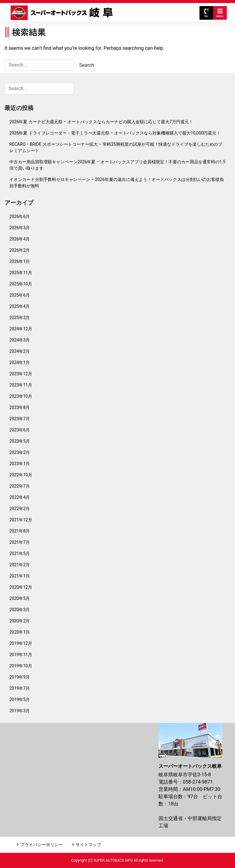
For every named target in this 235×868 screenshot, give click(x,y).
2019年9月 (20, 677)
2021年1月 (20, 576)
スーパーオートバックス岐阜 (62, 13)
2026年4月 (20, 239)
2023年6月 (20, 430)
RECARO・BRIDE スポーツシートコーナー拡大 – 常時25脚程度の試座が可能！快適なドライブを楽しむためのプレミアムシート (116, 147)
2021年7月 (20, 542)
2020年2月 (20, 621)
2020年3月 (20, 610)
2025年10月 (21, 284)
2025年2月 (20, 318)
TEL (206, 13)
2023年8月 (20, 407)
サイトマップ (88, 845)
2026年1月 (20, 261)
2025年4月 (20, 306)
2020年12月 (21, 587)
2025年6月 (20, 295)
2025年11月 (21, 273)
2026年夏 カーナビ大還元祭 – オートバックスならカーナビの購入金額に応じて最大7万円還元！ (101, 122)
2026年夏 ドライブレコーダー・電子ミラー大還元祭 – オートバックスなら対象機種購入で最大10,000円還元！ (115, 133)
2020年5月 (20, 598)
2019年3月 (20, 711)
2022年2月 (20, 509)
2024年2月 (20, 351)
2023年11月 (21, 385)
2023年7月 (20, 419)
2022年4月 (20, 497)
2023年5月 (20, 441)
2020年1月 (20, 632)
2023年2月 (20, 452)
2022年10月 (21, 475)
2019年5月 (20, 700)
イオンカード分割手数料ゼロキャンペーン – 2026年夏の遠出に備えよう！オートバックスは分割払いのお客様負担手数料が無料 (117, 183)
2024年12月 (21, 329)
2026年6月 (20, 216)
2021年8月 (20, 531)
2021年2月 (20, 565)
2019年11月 (21, 655)
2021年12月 (21, 520)
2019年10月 (21, 666)
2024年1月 (20, 363)
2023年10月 (21, 396)
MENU (220, 13)
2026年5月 (20, 228)
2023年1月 (20, 464)
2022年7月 (20, 486)
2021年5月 (20, 553)
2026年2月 (20, 250)
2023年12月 (21, 374)
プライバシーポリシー (42, 845)
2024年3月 (20, 340)
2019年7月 (20, 688)
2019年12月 (21, 643)
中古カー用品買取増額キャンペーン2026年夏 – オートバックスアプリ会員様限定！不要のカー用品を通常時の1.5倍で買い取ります (117, 165)
